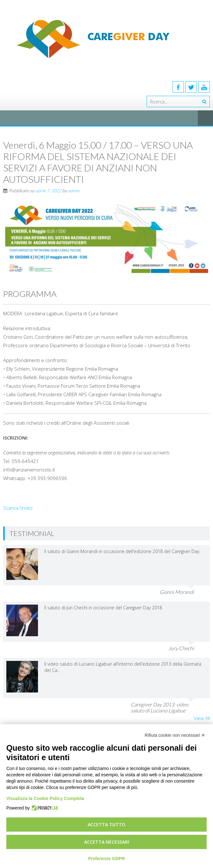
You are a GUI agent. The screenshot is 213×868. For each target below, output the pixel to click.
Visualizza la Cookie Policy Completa (45, 798)
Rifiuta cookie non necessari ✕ (175, 735)
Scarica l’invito (18, 508)
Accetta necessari (107, 842)
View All (202, 718)
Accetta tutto (106, 825)
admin (74, 191)
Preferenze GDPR (107, 859)
